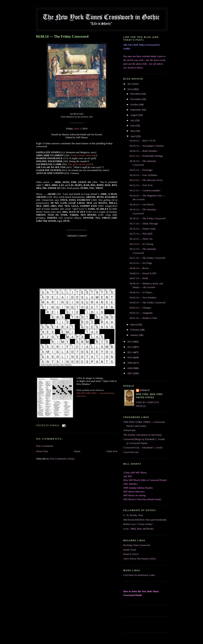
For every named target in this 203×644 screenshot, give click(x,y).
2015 (130, 84)
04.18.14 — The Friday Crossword (147, 218)
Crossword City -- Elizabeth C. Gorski (143, 448)
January (135, 335)
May (133, 131)
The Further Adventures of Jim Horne (143, 435)
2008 (130, 368)
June (133, 126)
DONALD (145, 390)
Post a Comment (45, 446)
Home (77, 451)
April (133, 136)
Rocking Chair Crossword (137, 545)
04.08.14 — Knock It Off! (143, 273)
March (134, 325)
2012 (130, 347)
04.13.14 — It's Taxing (141, 244)
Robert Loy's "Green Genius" (138, 524)
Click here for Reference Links (139, 575)
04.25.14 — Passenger (141, 170)
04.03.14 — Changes (140, 308)
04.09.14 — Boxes (139, 268)
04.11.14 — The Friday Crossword (147, 258)
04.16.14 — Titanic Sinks (143, 229)
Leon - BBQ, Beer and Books (138, 529)
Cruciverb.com (131, 452)
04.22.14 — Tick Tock (141, 185)
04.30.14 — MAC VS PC (143, 141)
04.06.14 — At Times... (142, 292)
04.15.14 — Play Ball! (141, 234)
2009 (130, 363)
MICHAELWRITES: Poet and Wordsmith (145, 520)
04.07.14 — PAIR (139, 278)
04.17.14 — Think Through (144, 224)
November (136, 99)
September (136, 110)
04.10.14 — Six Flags (141, 263)
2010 (130, 358)
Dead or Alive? (131, 554)
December (136, 94)
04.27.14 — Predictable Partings (146, 156)
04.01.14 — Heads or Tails (143, 318)
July (133, 120)
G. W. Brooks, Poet (133, 515)
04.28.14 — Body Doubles (143, 151)
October (135, 105)
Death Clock (130, 550)
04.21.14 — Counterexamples (145, 190)
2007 (130, 373)
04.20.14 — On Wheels (142, 205)
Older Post (112, 451)
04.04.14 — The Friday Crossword (62, 37)
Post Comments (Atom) (62, 459)
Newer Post (42, 451)
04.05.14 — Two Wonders (143, 298)
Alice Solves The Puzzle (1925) (139, 559)
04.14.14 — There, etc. (141, 239)
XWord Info (129, 430)
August (134, 115)
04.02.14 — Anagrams (141, 313)
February (135, 330)
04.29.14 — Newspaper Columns (147, 146)
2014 (130, 89)
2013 (130, 342)
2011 (130, 352)
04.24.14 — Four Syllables (143, 175)
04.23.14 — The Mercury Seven (146, 180)
